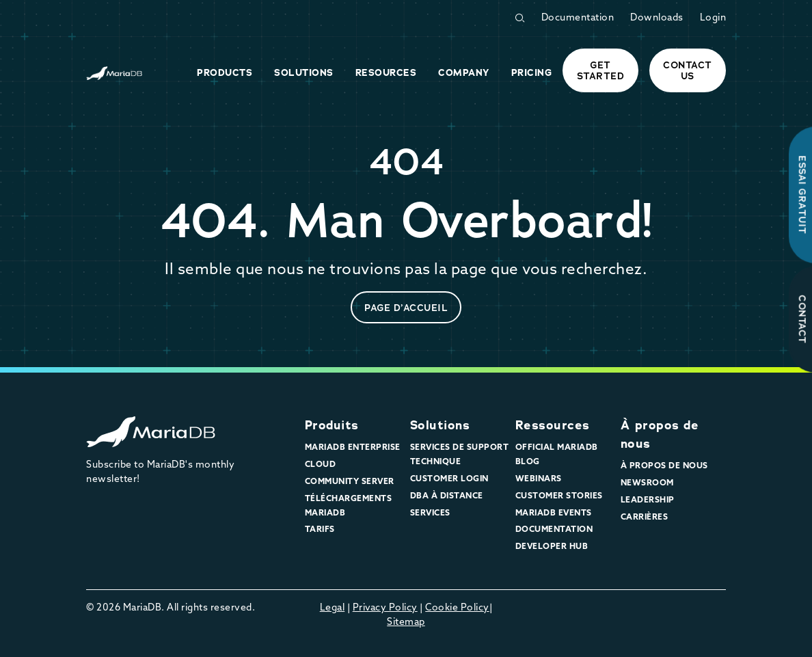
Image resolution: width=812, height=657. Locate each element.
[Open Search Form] (519, 18)
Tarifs (320, 530)
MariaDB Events (554, 513)
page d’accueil (406, 308)
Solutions (440, 425)
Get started (601, 70)
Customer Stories (559, 496)
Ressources (553, 425)
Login (713, 18)
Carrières (645, 518)
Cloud (321, 465)
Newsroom (647, 483)
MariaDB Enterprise (353, 448)
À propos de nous (664, 466)
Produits (332, 425)
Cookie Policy (457, 608)
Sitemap (406, 622)
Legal (333, 608)
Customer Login (449, 479)
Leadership (648, 500)
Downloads (657, 18)
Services (430, 513)
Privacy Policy (385, 608)
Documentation (578, 18)
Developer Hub (552, 547)
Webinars (539, 479)
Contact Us (688, 70)
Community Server (350, 482)
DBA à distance (447, 496)
